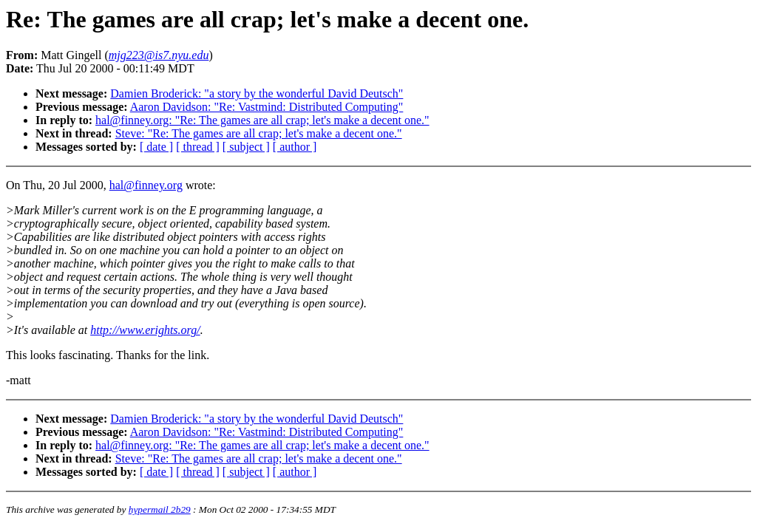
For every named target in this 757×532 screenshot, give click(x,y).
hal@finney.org (146, 185)
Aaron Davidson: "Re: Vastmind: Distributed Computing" (267, 107)
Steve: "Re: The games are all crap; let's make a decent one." (259, 133)
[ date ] (156, 147)
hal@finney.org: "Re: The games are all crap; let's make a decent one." (262, 120)
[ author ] (295, 147)
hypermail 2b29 (160, 509)
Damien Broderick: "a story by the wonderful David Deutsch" (257, 93)
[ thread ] (198, 147)
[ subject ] (246, 147)
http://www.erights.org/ (145, 330)
